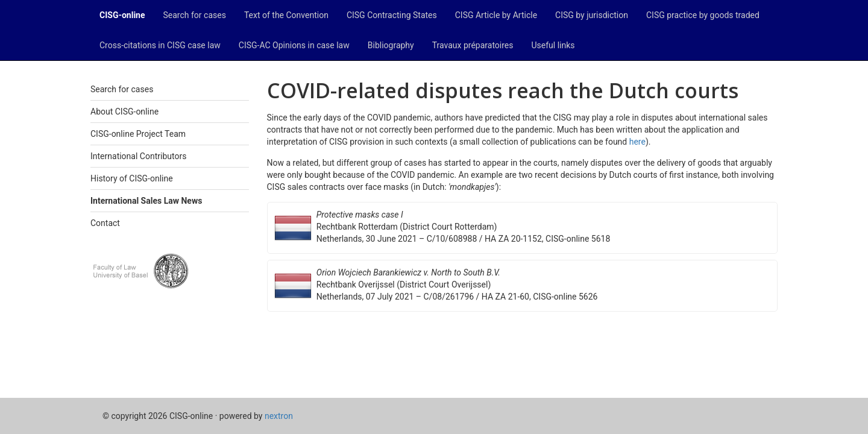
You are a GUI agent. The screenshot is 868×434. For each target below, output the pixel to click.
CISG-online (122, 15)
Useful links (553, 45)
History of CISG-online (132, 178)
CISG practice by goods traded (703, 15)
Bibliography (391, 45)
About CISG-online (124, 112)
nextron (279, 416)
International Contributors (138, 156)
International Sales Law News (146, 201)
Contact (105, 223)
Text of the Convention (286, 15)
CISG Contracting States (392, 15)
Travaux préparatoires (473, 45)
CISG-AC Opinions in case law (294, 45)
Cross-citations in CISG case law (160, 45)
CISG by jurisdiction (592, 15)
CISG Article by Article (496, 15)
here (637, 142)
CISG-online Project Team (138, 134)
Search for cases (195, 15)
